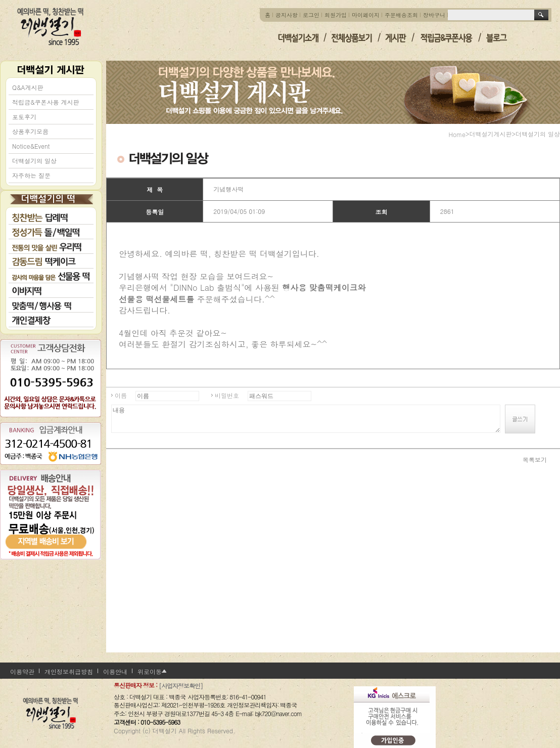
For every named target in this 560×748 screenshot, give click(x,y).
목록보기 (535, 459)
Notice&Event (31, 146)
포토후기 (24, 117)
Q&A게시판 (28, 87)
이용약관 (22, 671)
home (457, 134)
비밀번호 (227, 395)
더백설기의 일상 (34, 161)
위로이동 (150, 671)
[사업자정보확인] (181, 686)
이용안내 (115, 671)
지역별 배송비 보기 (51, 533)
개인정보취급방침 (69, 671)
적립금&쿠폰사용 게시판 (46, 102)
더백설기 (51, 27)
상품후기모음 (30, 131)
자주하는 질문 (31, 175)
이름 (121, 395)
